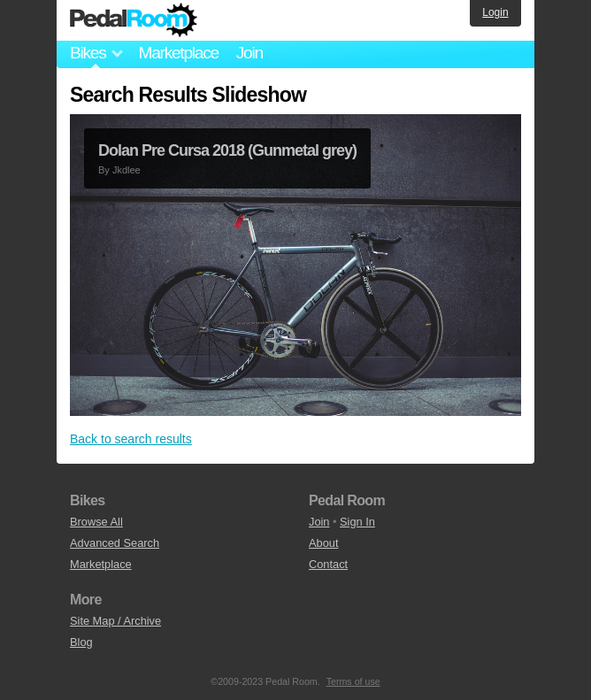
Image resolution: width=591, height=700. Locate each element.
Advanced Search (115, 543)
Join (249, 53)
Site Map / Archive (115, 621)
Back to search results (131, 439)
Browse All (96, 522)
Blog (81, 642)
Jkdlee (127, 170)
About (323, 543)
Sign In (357, 522)
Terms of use (353, 681)
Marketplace (178, 53)
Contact (328, 564)
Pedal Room (134, 20)
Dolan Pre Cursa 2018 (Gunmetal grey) (227, 150)
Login (495, 12)
